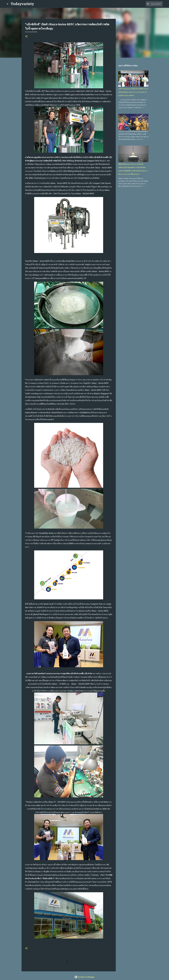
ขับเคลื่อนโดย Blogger (84, 977)
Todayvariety (22, 4)
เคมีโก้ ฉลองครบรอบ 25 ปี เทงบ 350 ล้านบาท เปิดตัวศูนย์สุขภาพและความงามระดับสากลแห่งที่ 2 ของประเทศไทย (133, 92)
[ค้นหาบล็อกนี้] (151, 4)
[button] (26, 36)
